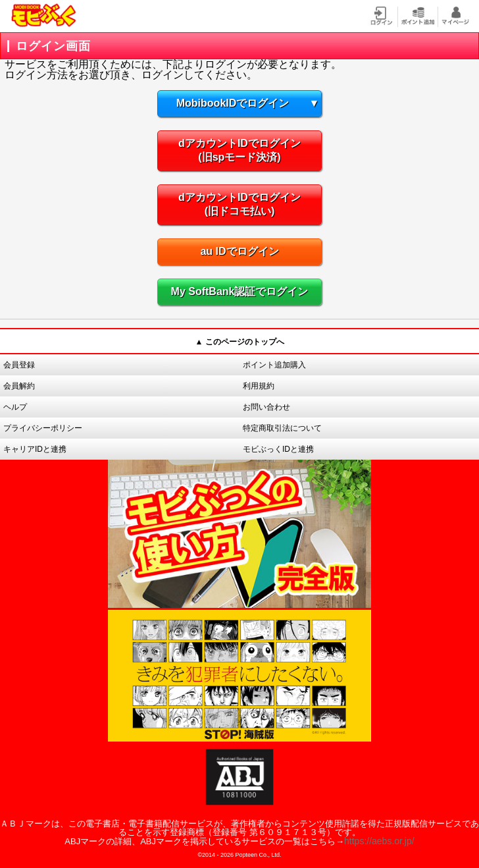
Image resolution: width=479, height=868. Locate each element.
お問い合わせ (266, 407)
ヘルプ (15, 407)
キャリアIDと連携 (35, 449)
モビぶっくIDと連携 (278, 449)
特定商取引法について (282, 428)
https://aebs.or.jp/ (379, 841)
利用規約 (259, 386)
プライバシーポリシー (43, 428)
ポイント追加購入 (274, 365)
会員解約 (19, 386)
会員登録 (19, 365)
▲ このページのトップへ (239, 342)
